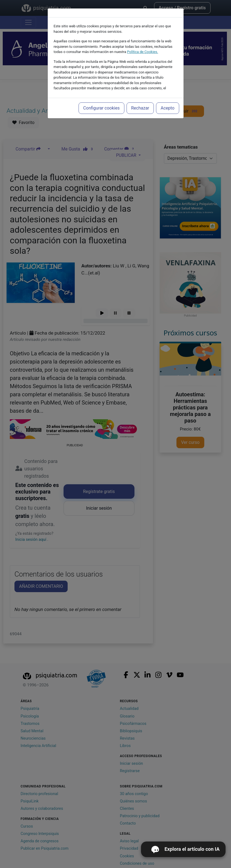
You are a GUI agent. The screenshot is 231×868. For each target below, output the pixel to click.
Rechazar (140, 108)
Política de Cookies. (143, 52)
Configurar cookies (101, 108)
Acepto (167, 108)
